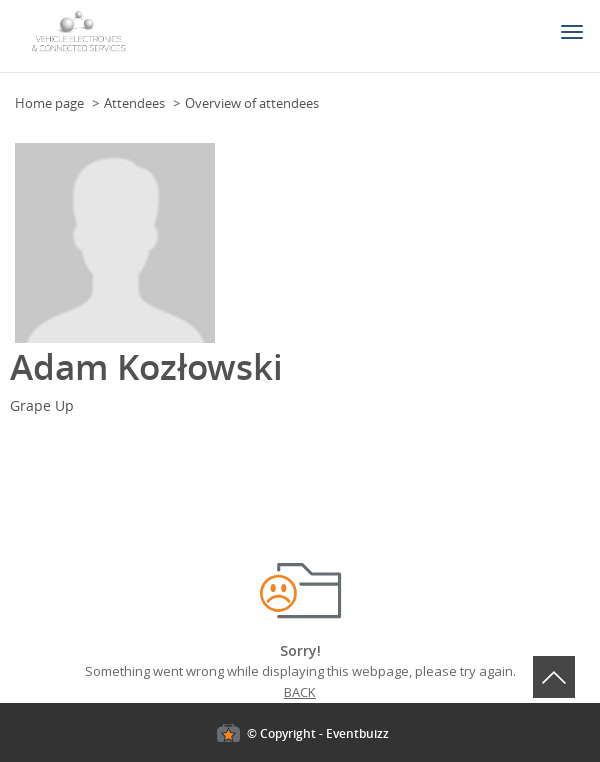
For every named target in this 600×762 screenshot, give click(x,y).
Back (300, 692)
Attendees (134, 103)
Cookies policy (42, 551)
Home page (49, 103)
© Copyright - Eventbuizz (318, 733)
